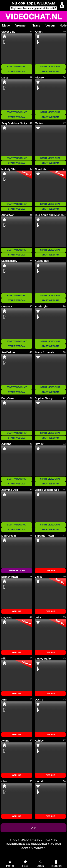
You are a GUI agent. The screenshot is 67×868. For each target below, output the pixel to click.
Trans (36, 26)
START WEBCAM (17, 71)
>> (33, 828)
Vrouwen (21, 26)
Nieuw (6, 26)
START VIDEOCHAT (17, 67)
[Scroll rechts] (65, 26)
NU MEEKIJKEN (17, 571)
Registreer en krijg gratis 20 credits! (33, 8)
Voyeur (50, 26)
